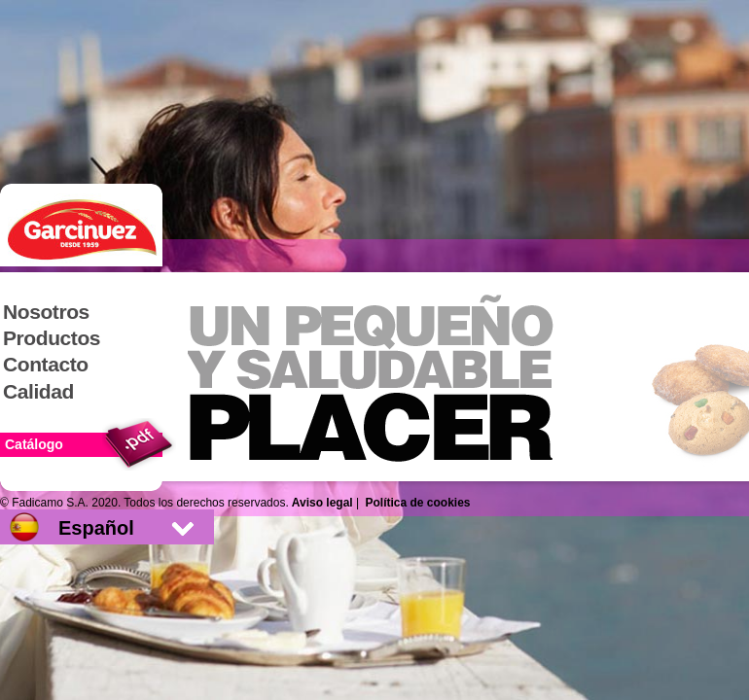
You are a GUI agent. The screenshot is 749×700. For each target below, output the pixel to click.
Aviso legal (322, 503)
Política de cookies (418, 503)
